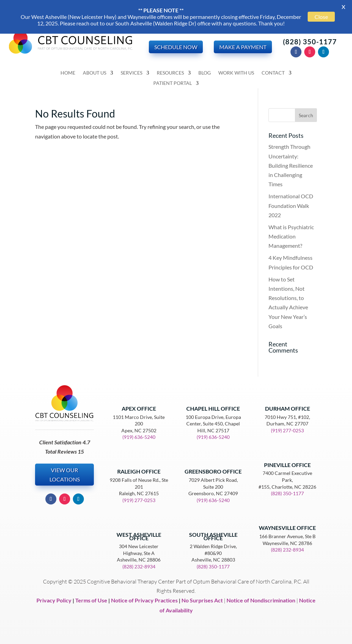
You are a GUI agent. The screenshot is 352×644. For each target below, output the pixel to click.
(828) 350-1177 (310, 42)
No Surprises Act (202, 600)
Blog (205, 73)
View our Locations (65, 475)
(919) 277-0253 (139, 500)
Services (131, 73)
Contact (273, 73)
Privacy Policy (54, 600)
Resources (170, 73)
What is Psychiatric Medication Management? (291, 236)
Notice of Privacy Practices (144, 600)
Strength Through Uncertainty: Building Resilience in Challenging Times (291, 165)
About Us (95, 73)
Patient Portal (173, 83)
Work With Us (236, 73)
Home (68, 73)
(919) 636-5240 (139, 437)
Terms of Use (91, 600)
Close (321, 17)
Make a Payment (243, 47)
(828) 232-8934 (139, 567)
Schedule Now (176, 47)
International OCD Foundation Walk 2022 (291, 205)
